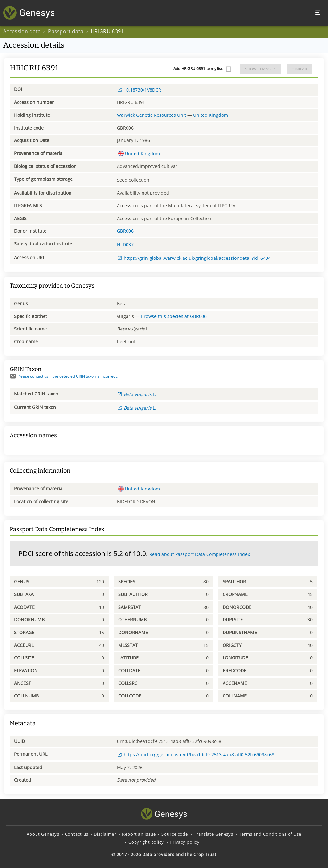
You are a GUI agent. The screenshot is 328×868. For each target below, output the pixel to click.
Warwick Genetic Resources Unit (152, 115)
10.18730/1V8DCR (139, 90)
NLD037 (125, 245)
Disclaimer (105, 834)
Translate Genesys (213, 834)
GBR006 (125, 231)
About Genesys (43, 834)
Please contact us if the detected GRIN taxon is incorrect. (64, 376)
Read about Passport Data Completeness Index (200, 554)
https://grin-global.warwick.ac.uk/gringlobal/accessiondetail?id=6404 (194, 258)
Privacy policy (185, 842)
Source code (175, 834)
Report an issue (139, 834)
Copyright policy (146, 842)
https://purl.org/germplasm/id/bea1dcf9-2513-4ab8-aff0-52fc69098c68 (196, 755)
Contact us (77, 834)
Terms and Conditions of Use (270, 834)
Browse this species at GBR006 (174, 316)
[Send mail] (13, 376)
